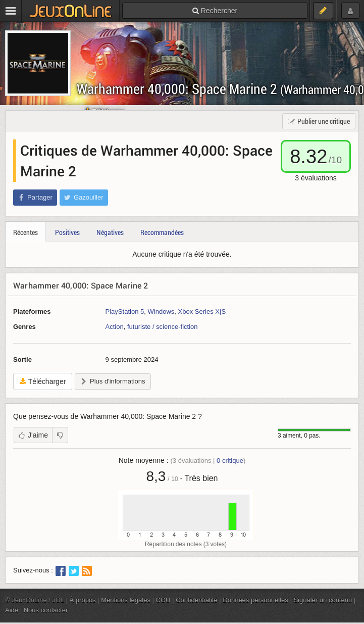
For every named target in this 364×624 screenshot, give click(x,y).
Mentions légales (126, 600)
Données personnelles (255, 600)
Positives (67, 232)
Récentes (25, 232)
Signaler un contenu (323, 600)
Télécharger (43, 381)
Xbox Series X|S (202, 311)
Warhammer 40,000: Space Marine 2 (81, 285)
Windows (161, 311)
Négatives (110, 232)
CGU (163, 600)
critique (230, 461)
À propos (83, 600)
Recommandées (162, 232)
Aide (12, 610)
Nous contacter (46, 610)
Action (115, 327)
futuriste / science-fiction (163, 327)
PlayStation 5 (125, 311)
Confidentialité (197, 600)
